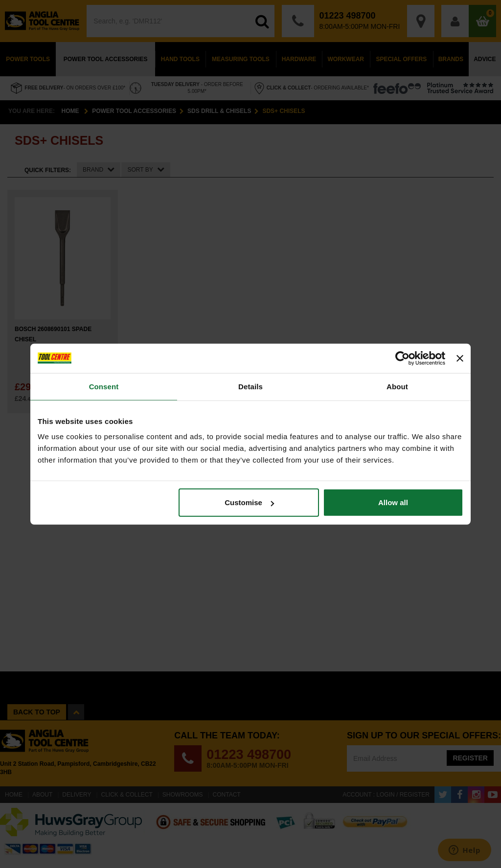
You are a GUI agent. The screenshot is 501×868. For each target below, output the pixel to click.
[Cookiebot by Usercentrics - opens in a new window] (402, 358)
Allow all (393, 502)
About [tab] (397, 386)
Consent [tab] (104, 386)
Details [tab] (250, 386)
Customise (249, 502)
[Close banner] (460, 358)
